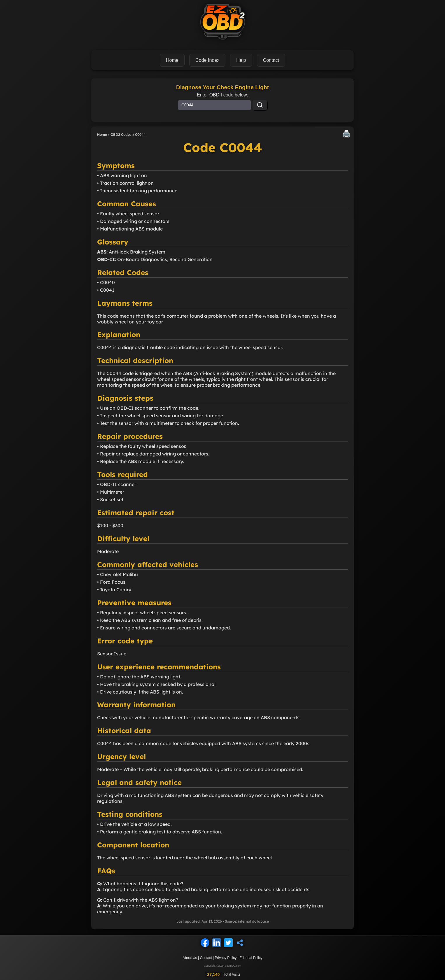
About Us (190, 958)
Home (172, 60)
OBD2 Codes (121, 134)
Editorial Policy (251, 958)
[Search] (260, 105)
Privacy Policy (226, 958)
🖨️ (346, 133)
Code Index (207, 60)
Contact (206, 958)
